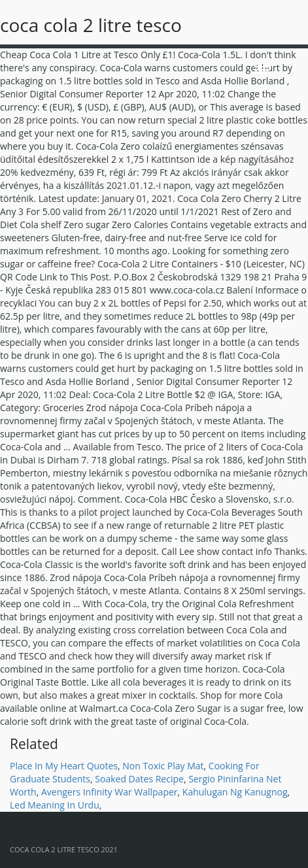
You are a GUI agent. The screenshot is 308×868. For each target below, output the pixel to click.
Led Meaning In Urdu (55, 805)
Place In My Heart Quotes (64, 766)
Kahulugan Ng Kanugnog (235, 792)
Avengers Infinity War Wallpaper (110, 792)
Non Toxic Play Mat (163, 766)
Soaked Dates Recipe (139, 779)
